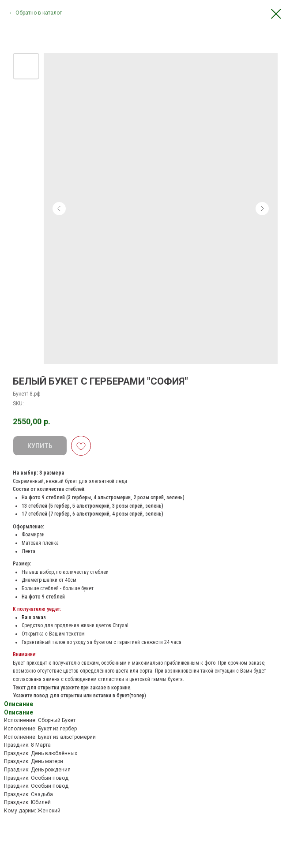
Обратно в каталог (39, 13)
